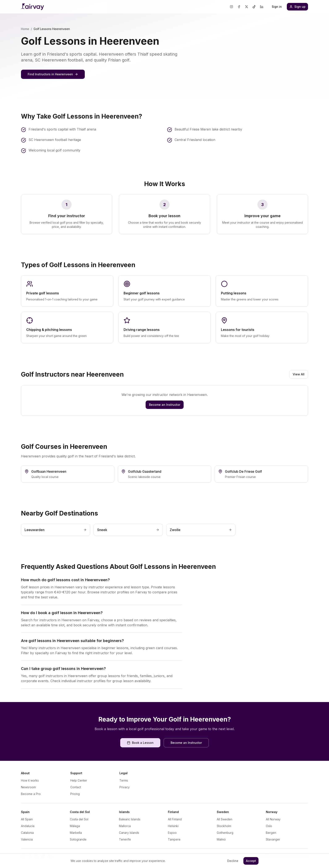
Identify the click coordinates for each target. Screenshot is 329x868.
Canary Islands (129, 833)
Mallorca (125, 826)
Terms (124, 780)
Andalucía (28, 826)
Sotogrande (78, 839)
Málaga (75, 826)
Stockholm (224, 826)
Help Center (79, 780)
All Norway (273, 819)
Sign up (297, 7)
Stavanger (273, 839)
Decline (233, 861)
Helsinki (173, 826)
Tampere (174, 839)
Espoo (172, 833)
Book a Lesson (140, 743)
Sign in (277, 7)
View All (299, 374)
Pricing (75, 794)
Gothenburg (225, 833)
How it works (30, 780)
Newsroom (28, 787)
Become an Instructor (165, 405)
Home (25, 29)
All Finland (175, 819)
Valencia (27, 839)
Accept (251, 861)
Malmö (221, 839)
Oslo (269, 826)
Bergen (271, 833)
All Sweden (225, 819)
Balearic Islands (130, 819)
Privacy (125, 787)
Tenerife (125, 839)
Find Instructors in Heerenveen (53, 74)
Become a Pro (31, 794)
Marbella (76, 833)
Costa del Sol (79, 819)
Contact (76, 787)
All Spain (27, 819)
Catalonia (27, 833)
